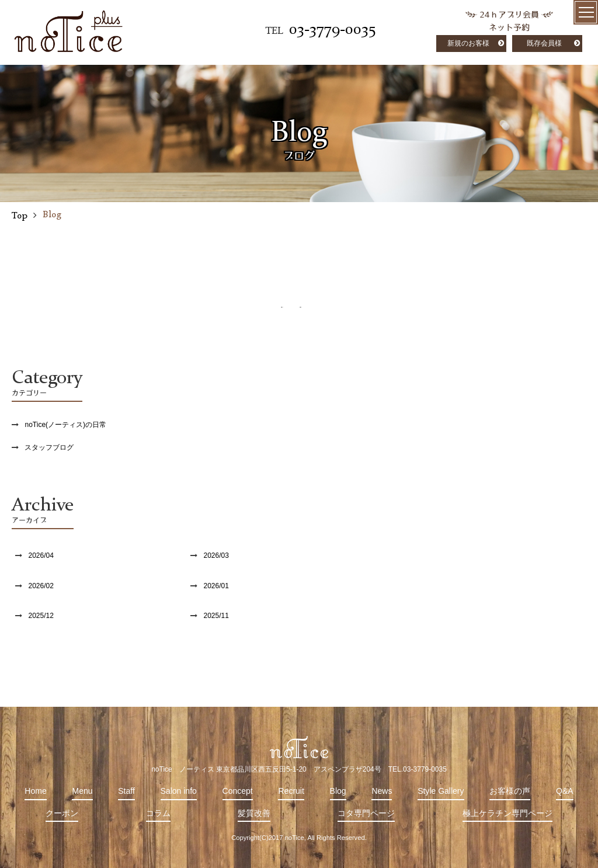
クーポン (62, 813)
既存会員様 (544, 43)
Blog (338, 791)
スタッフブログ (49, 447)
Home (35, 791)
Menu (82, 791)
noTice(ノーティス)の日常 (65, 425)
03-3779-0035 (332, 30)
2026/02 (41, 586)
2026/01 (216, 586)
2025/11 (216, 616)
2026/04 (41, 555)
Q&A (565, 791)
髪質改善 (254, 813)
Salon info (179, 791)
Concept (238, 791)
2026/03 (216, 555)
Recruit (291, 791)
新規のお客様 (468, 43)
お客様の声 (510, 791)
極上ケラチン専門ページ (507, 813)
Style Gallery (441, 791)
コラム (158, 813)
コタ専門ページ (366, 813)
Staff (126, 791)
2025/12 (41, 616)
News (382, 791)
